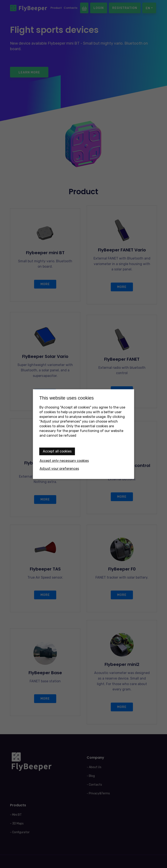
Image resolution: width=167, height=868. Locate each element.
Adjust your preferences (59, 469)
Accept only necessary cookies (64, 461)
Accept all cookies (57, 451)
